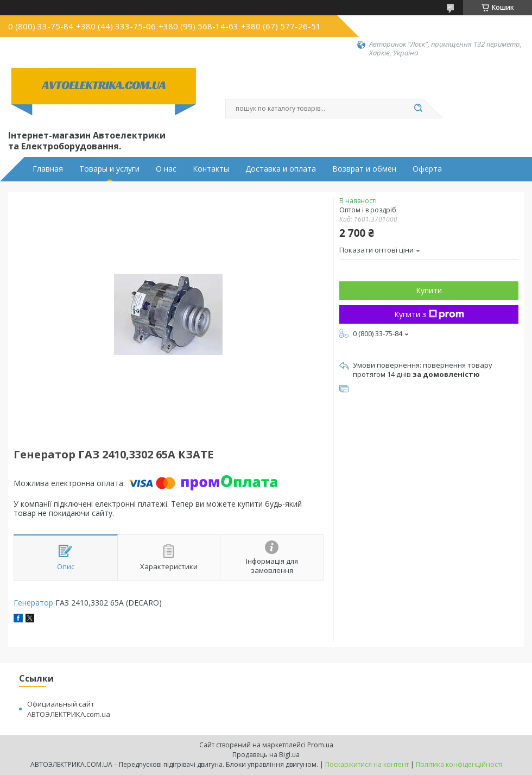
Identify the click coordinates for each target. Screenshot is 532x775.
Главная (48, 169)
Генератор (33, 603)
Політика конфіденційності (459, 764)
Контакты (211, 169)
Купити (429, 290)
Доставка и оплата (281, 169)
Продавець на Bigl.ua (266, 755)
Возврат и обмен (364, 169)
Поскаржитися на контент (367, 764)
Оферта (427, 169)
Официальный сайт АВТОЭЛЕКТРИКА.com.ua (69, 709)
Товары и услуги (109, 169)
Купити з (429, 314)
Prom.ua (320, 745)
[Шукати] (418, 109)
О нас (166, 169)
